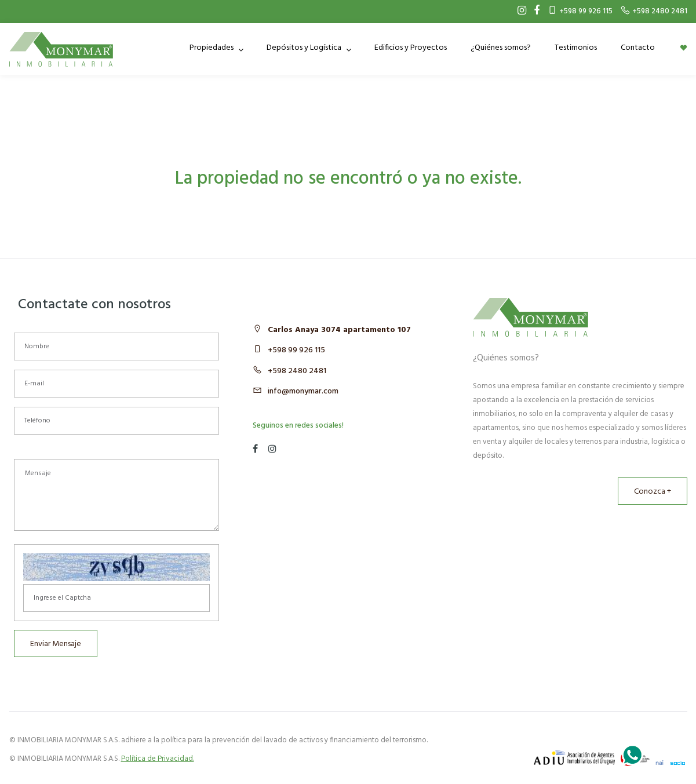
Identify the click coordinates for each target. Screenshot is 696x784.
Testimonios (576, 48)
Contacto (638, 48)
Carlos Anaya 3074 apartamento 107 (339, 330)
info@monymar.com (303, 391)
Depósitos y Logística (305, 48)
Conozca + (653, 492)
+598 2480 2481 (297, 371)
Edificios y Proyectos (411, 48)
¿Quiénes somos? (501, 48)
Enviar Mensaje (56, 644)
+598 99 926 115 (296, 350)
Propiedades (212, 48)
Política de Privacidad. (158, 759)
